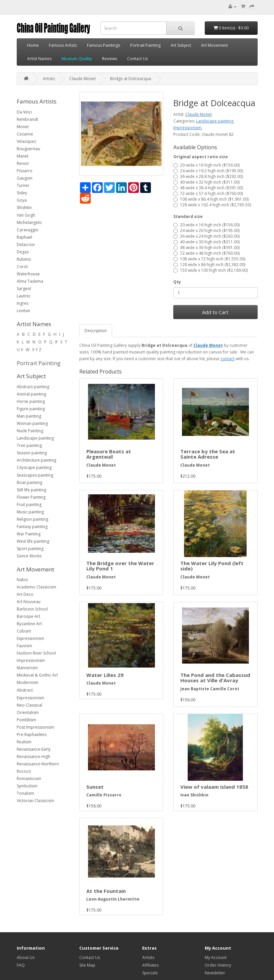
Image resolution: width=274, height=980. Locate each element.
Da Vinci (24, 112)
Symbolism (27, 786)
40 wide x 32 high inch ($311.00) (206, 182)
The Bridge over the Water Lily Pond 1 (120, 566)
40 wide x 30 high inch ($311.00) (206, 242)
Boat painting (29, 482)
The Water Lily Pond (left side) (212, 566)
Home (33, 45)
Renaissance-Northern (38, 764)
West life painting (33, 541)
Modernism (28, 682)
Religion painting (32, 519)
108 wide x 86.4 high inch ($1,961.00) (211, 199)
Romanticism (29, 779)
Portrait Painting (145, 45)
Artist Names (39, 59)
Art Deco (25, 594)
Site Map (87, 965)
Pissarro (25, 171)
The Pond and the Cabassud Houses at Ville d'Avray (215, 678)
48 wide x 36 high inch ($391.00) (206, 248)
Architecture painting (36, 460)
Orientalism (28, 712)
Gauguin (25, 178)
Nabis (22, 580)
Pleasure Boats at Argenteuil (109, 454)
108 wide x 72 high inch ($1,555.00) (209, 259)
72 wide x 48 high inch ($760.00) (206, 253)
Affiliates (150, 965)
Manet (23, 156)
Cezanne (25, 134)
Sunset (95, 787)
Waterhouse (28, 274)
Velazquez (26, 141)
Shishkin (24, 207)
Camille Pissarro (104, 795)
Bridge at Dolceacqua (131, 79)
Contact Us (138, 59)
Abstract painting (33, 387)
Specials (150, 973)
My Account (216, 957)
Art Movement (214, 45)
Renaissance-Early (34, 749)
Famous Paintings (104, 45)
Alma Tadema (30, 281)
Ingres (23, 303)
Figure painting (31, 409)
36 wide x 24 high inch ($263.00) (206, 236)
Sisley (22, 193)
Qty (177, 282)
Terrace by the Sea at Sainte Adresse (208, 454)
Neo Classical (29, 705)
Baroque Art (28, 616)
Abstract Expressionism (30, 694)
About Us (26, 957)
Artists (49, 79)
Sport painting (30, 549)
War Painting (29, 534)
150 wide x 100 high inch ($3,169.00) (210, 270)
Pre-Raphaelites (32, 734)
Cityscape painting (34, 467)
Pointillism (26, 720)
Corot (22, 267)
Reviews (110, 59)
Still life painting (31, 490)
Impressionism (31, 660)
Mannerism (27, 668)
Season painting (32, 453)
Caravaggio (28, 230)
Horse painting (31, 401)
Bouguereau (28, 149)
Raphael (24, 237)
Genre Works (29, 556)
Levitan (23, 311)
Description (96, 331)
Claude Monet (82, 79)
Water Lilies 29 (105, 675)
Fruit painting (29, 505)
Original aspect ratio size (201, 157)
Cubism (24, 631)
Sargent (24, 289)
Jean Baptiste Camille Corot (210, 689)
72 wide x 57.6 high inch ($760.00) (208, 193)
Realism (24, 742)
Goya (22, 200)
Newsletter (215, 973)
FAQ (21, 965)
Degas (23, 252)
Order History (218, 965)
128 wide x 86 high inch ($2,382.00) (209, 265)
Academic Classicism (36, 587)
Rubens (24, 259)
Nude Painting (30, 431)
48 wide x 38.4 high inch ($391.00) (208, 188)
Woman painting (32, 423)
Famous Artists (63, 45)
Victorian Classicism (35, 801)
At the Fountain (106, 891)
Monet (23, 127)
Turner (23, 185)
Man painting (29, 416)
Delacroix (26, 244)
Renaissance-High (33, 757)
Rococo (24, 771)
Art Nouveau (29, 602)
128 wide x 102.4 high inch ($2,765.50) (212, 205)
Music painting (30, 512)
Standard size (188, 216)
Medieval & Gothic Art (37, 675)
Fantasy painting (32, 527)
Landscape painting (35, 438)
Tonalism (25, 793)
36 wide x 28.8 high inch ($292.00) (208, 176)
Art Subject (181, 45)
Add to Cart (215, 312)
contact (227, 359)
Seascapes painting (35, 475)
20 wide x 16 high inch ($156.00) (206, 165)
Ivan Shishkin (194, 795)
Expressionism (30, 638)
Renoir (23, 163)
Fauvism (24, 646)
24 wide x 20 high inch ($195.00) (206, 230)
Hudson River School (36, 653)
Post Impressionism (35, 727)
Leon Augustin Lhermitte (113, 899)
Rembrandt (27, 119)
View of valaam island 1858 (214, 787)
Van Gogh (26, 215)
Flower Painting (31, 497)
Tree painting (29, 445)
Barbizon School (32, 609)
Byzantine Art (29, 624)
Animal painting (31, 394)
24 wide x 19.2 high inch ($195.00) (208, 171)
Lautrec (24, 296)
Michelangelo (29, 222)
